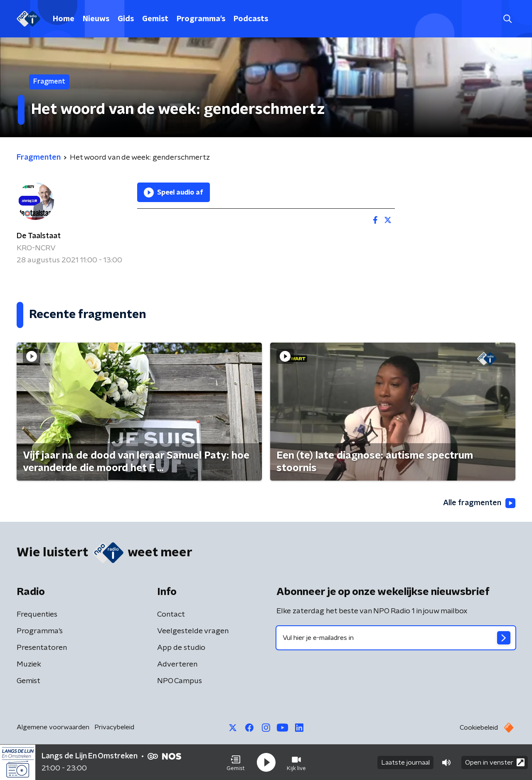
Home (64, 19)
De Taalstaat (39, 236)
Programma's (201, 19)
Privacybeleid (114, 727)
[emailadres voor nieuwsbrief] (396, 638)
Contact (171, 615)
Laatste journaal (405, 763)
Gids (126, 19)
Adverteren (177, 664)
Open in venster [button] (495, 762)
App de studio (181, 648)
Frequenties (37, 615)
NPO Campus (180, 681)
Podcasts (251, 19)
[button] (236, 763)
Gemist (155, 19)
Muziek (29, 664)
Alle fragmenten (479, 503)
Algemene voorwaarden (53, 727)
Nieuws (96, 19)
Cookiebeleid (479, 728)
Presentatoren (42, 648)
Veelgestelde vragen (193, 631)
